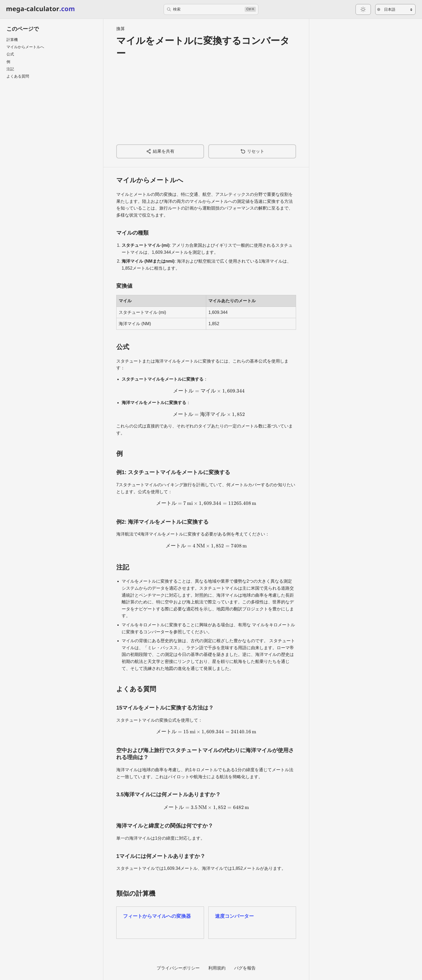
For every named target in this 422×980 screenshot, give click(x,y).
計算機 (12, 40)
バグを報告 (245, 968)
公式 (10, 54)
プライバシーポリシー (178, 968)
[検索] (211, 9)
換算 (121, 29)
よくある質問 (18, 76)
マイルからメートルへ (25, 47)
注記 (10, 69)
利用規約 (217, 968)
